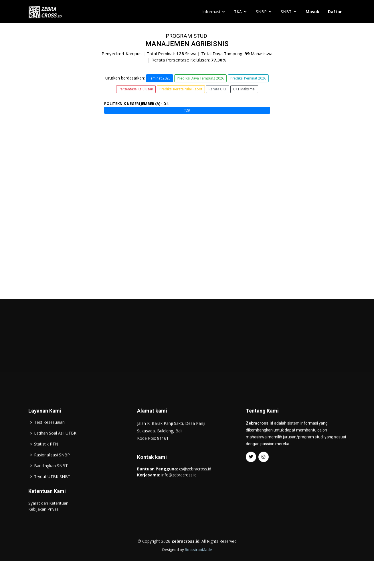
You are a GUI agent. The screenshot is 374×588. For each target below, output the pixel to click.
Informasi (211, 12)
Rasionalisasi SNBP (52, 466)
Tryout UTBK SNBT (52, 488)
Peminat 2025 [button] (160, 78)
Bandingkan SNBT (51, 477)
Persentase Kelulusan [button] (136, 89)
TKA (238, 12)
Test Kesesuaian (49, 433)
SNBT (286, 12)
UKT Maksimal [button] (244, 89)
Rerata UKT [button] (218, 89)
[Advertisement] (187, 355)
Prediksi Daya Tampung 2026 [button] (200, 78)
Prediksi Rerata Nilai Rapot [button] (181, 89)
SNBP (261, 12)
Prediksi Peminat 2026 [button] (248, 78)
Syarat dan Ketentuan (48, 514)
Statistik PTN (46, 455)
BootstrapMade (198, 561)
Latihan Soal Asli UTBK (55, 444)
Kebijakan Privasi (44, 520)
